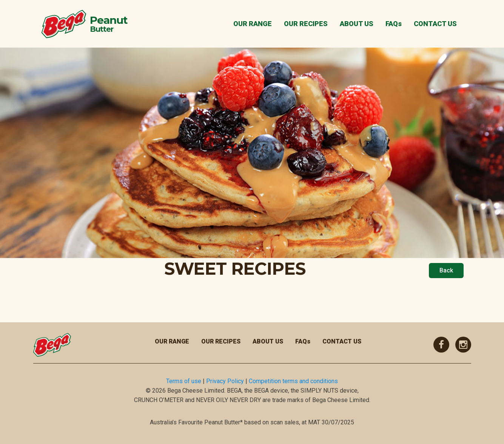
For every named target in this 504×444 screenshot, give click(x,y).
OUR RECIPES (306, 24)
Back (446, 270)
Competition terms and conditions (293, 381)
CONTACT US (435, 24)
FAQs (394, 24)
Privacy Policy (225, 381)
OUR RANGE (253, 24)
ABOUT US (357, 24)
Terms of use (184, 381)
